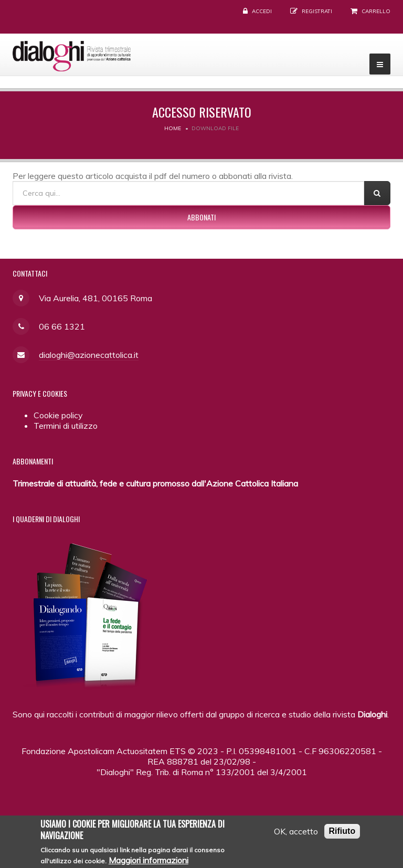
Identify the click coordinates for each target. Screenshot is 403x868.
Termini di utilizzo (66, 426)
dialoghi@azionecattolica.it (89, 355)
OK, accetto (296, 834)
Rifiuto (342, 834)
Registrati (317, 11)
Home (173, 128)
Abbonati (201, 217)
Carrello (376, 11)
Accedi (262, 11)
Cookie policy (58, 415)
